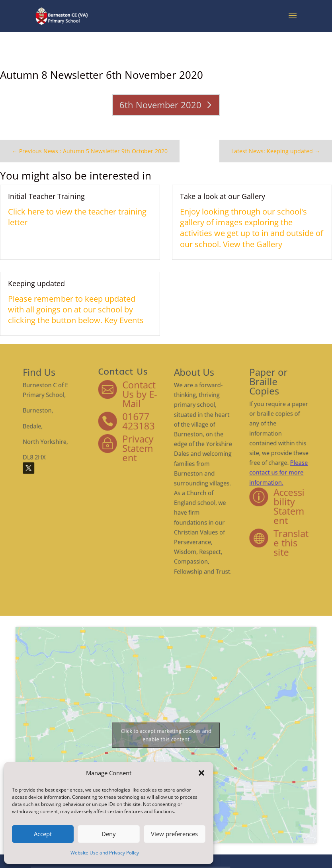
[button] (201, 773)
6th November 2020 (161, 103)
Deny (109, 834)
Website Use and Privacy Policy (105, 853)
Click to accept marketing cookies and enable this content (166, 735)
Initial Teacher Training (59, 202)
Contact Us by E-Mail (149, 423)
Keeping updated (50, 280)
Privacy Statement (147, 459)
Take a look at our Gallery (217, 202)
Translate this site (248, 521)
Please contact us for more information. (240, 475)
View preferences (174, 834)
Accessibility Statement (247, 497)
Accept (43, 834)
